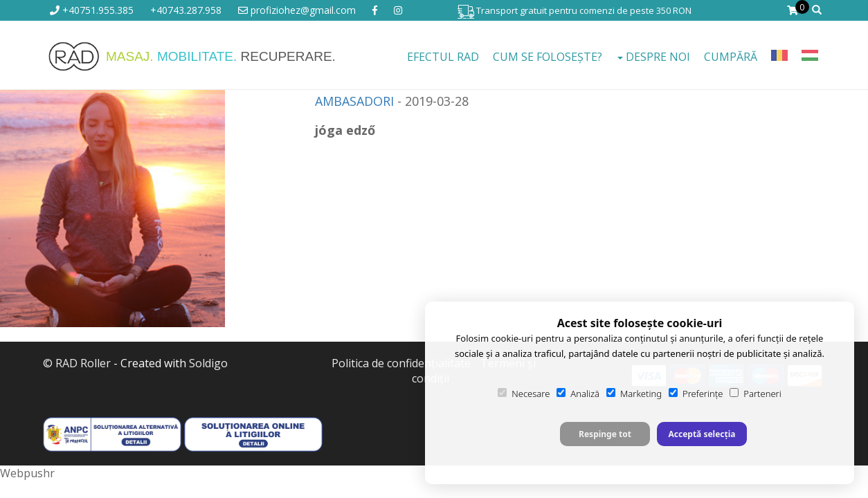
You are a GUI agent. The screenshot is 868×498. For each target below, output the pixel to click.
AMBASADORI (354, 101)
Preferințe (696, 394)
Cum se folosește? (548, 57)
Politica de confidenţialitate (401, 363)
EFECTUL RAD (443, 57)
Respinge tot (605, 434)
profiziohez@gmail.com (297, 10)
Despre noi (654, 57)
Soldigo (208, 363)
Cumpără (731, 57)
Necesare (524, 394)
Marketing (634, 394)
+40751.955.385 (92, 10)
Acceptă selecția (702, 434)
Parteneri (755, 394)
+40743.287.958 (186, 10)
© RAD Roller (77, 363)
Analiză (578, 394)
